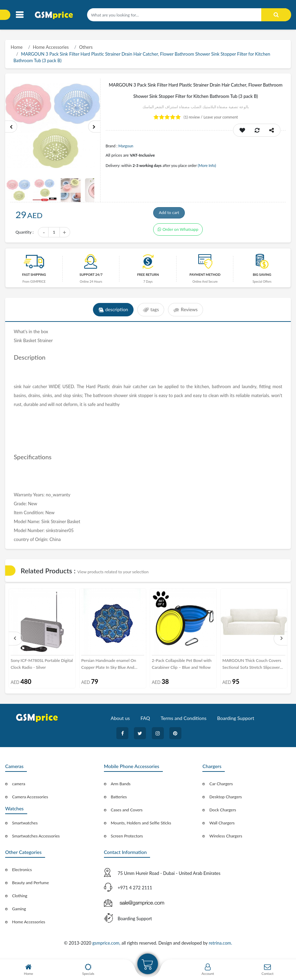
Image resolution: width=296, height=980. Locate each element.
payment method (205, 277)
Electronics (22, 872)
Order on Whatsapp (178, 233)
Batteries (119, 799)
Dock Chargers (223, 812)
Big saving (262, 277)
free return (148, 277)
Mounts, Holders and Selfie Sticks (141, 825)
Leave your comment (221, 117)
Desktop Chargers (225, 799)
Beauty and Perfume (30, 885)
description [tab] (112, 312)
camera (19, 786)
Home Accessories (51, 47)
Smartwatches (25, 825)
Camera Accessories (30, 799)
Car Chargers (221, 786)
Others (86, 47)
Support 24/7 (91, 277)
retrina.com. (220, 945)
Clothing (20, 898)
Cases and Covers (127, 812)
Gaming (19, 911)
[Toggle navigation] (19, 15)
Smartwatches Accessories (36, 838)
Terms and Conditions (184, 720)
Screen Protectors (127, 838)
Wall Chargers (222, 825)
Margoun (126, 146)
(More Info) (207, 165)
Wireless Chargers (226, 838)
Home (17, 47)
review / (194, 117)
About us (120, 720)
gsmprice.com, (107, 945)
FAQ (145, 720)
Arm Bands (121, 786)
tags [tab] (151, 312)
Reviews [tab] (187, 312)
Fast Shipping (34, 277)
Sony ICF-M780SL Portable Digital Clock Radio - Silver (42, 666)
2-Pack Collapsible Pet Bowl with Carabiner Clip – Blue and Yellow (182, 666)
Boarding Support (236, 720)
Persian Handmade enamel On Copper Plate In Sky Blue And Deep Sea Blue (109, 666)
